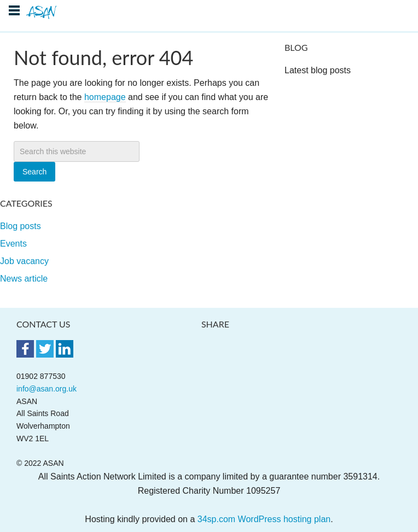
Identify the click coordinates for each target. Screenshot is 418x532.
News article (24, 279)
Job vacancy (24, 261)
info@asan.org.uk (47, 389)
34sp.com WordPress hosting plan (264, 519)
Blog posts (21, 226)
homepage (105, 97)
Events (13, 244)
